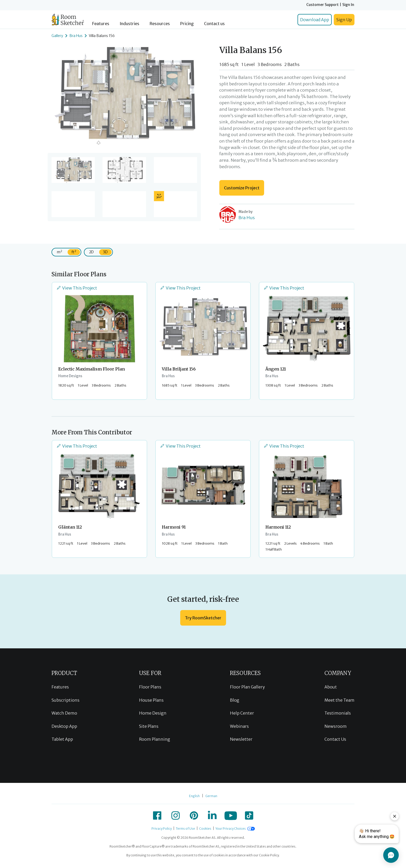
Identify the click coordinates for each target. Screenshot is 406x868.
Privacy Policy (162, 829)
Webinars (239, 726)
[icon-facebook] (157, 815)
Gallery (57, 36)
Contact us (214, 24)
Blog (235, 700)
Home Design (153, 713)
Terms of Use (185, 829)
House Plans (151, 700)
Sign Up (344, 20)
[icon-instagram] (176, 815)
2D (91, 252)
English (194, 796)
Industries (129, 24)
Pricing (187, 24)
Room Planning (155, 739)
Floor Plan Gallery (247, 687)
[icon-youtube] (231, 815)
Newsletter (241, 739)
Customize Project (242, 188)
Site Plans (149, 726)
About (331, 687)
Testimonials (338, 713)
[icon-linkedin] (212, 815)
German (211, 796)
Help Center (242, 713)
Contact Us (335, 739)
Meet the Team (339, 700)
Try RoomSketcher (203, 618)
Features (101, 24)
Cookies (205, 829)
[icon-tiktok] (249, 815)
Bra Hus (76, 36)
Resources (160, 24)
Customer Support (322, 5)
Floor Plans (150, 687)
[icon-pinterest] (194, 815)
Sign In (348, 5)
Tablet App (62, 739)
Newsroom (336, 726)
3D (105, 252)
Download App (315, 20)
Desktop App (64, 726)
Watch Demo (64, 713)
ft (74, 252)
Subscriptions (66, 700)
